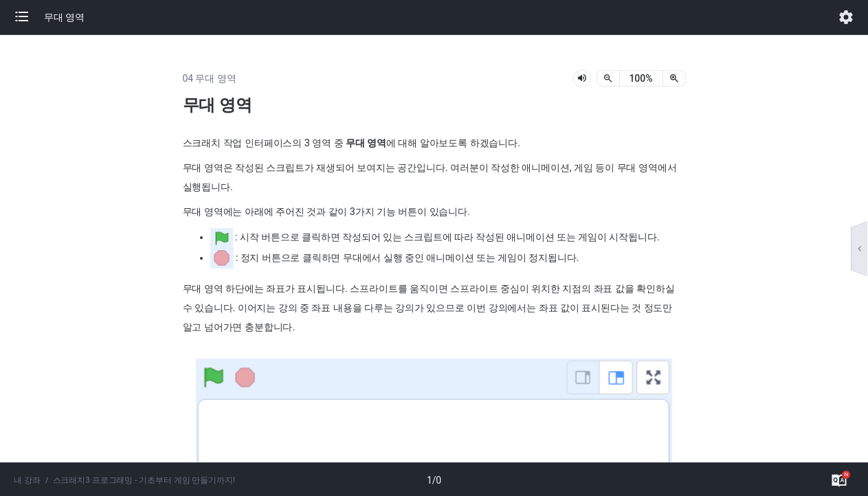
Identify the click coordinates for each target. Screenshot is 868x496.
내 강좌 (27, 480)
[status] (641, 78)
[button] (29, 17)
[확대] (674, 78)
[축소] (608, 78)
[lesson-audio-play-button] (582, 78)
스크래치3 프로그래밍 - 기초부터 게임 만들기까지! (144, 480)
